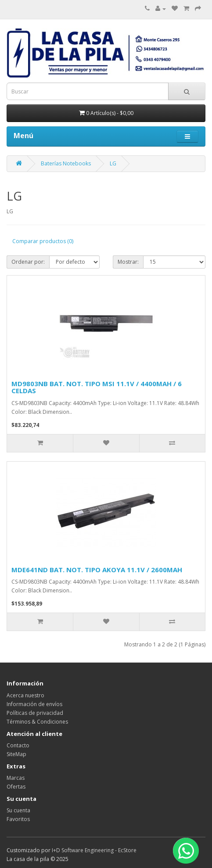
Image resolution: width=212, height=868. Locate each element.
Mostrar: (128, 262)
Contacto (18, 745)
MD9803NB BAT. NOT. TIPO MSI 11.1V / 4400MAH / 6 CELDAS (97, 387)
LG (113, 163)
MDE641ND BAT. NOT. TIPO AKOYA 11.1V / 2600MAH (97, 570)
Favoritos (18, 819)
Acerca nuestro (25, 695)
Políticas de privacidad (35, 713)
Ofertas (16, 787)
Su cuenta (18, 810)
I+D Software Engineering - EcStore (94, 850)
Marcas (16, 778)
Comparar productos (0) (43, 241)
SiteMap (16, 754)
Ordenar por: (28, 262)
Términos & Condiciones (37, 722)
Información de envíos (34, 704)
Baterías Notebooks (66, 163)
